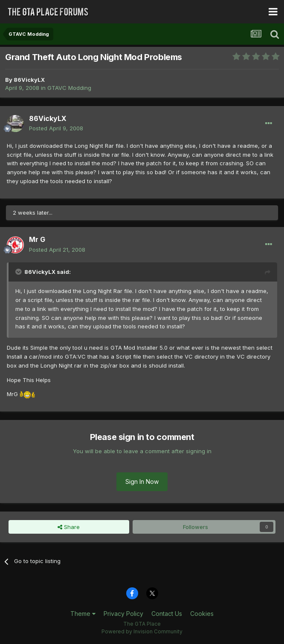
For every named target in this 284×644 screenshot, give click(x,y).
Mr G (37, 239)
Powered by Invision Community (142, 631)
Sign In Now (142, 482)
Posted (56, 128)
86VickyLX (29, 80)
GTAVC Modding (69, 88)
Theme (83, 614)
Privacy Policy (123, 614)
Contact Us (167, 614)
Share (69, 527)
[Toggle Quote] (19, 272)
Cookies (202, 614)
